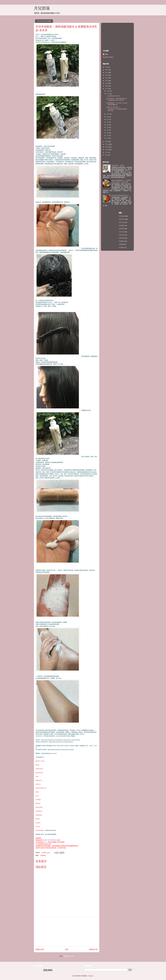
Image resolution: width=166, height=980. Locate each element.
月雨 (106, 54)
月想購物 (121, 241)
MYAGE (38, 804)
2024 (107, 70)
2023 (107, 72)
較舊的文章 (93, 949)
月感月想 (121, 219)
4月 (108, 130)
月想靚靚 (43, 855)
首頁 (67, 949)
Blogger (91, 976)
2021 (107, 78)
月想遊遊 (121, 235)
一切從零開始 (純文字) (113, 96)
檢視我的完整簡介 (108, 57)
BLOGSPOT (39, 773)
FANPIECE (39, 811)
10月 (108, 114)
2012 (107, 152)
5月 (108, 127)
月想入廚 (121, 232)
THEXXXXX (39, 769)
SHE (37, 776)
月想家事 (121, 229)
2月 (108, 135)
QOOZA (38, 784)
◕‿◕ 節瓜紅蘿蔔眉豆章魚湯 (120, 195)
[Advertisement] (67, 932)
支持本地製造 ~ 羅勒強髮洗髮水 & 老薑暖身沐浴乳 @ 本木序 (117, 99)
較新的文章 (40, 949)
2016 (107, 142)
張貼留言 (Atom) (69, 956)
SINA (37, 792)
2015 (107, 144)
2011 (107, 155)
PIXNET (38, 823)
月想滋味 (121, 226)
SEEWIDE (39, 815)
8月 (108, 119)
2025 (107, 67)
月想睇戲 (121, 244)
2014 (107, 147)
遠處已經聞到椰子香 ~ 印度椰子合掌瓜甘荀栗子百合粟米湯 (121, 181)
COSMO (38, 800)
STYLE (38, 827)
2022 (107, 75)
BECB (37, 765)
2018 (107, 86)
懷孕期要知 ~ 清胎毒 (118, 165)
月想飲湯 (121, 238)
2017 (107, 89)
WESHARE (39, 807)
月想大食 (121, 222)
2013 (107, 150)
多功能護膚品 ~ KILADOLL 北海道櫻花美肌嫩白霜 (117, 104)
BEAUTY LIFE (40, 761)
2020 (107, 81)
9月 (108, 117)
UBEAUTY (39, 780)
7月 (108, 122)
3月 (108, 133)
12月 (108, 91)
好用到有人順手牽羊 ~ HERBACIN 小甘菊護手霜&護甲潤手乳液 (117, 109)
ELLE (37, 796)
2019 (107, 83)
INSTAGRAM (40, 830)
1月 (108, 138)
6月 (108, 125)
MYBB (38, 819)
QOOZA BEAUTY (41, 788)
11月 (108, 94)
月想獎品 (121, 247)
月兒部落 (42, 8)
